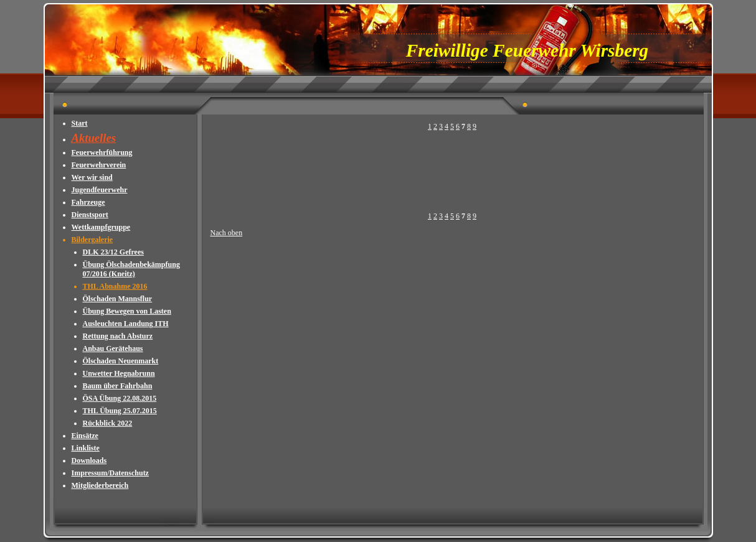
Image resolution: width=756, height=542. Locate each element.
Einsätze (85, 436)
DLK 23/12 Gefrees (113, 252)
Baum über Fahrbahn (118, 386)
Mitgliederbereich (100, 485)
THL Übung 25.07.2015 (120, 411)
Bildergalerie (92, 240)
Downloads (89, 460)
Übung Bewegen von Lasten (127, 311)
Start (80, 123)
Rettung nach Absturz (118, 336)
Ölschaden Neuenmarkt (121, 361)
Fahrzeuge (88, 202)
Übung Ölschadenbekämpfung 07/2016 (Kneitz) (131, 269)
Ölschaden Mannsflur (118, 299)
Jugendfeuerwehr (100, 190)
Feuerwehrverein (99, 165)
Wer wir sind (92, 177)
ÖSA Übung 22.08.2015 (120, 398)
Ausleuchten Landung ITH (126, 324)
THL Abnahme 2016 (115, 286)
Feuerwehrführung (102, 152)
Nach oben (227, 233)
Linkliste (86, 448)
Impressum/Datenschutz (110, 473)
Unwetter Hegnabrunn (119, 373)
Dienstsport (90, 215)
